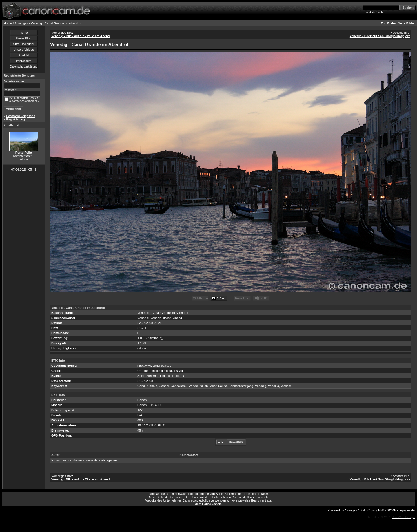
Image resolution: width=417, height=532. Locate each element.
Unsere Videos (24, 50)
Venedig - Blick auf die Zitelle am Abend (80, 36)
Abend (178, 318)
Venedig (143, 318)
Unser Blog (24, 38)
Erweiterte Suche (374, 12)
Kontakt (24, 55)
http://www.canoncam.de (154, 366)
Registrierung (15, 119)
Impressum (24, 61)
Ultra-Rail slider (24, 44)
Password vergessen (21, 116)
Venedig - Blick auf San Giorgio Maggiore (380, 36)
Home (8, 23)
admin (142, 348)
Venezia (156, 318)
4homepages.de (404, 510)
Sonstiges (21, 23)
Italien (167, 318)
